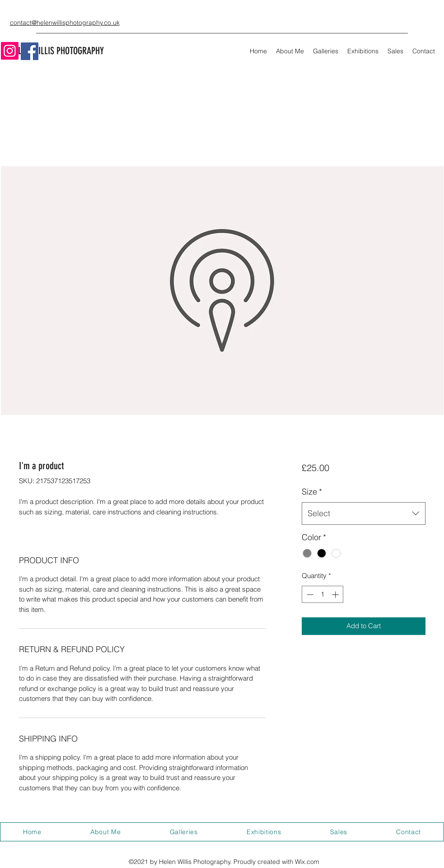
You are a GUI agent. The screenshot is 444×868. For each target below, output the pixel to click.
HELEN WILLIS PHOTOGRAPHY (57, 51)
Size (312, 492)
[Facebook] (30, 51)
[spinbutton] (323, 595)
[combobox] (363, 513)
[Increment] (336, 595)
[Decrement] (309, 595)
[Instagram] (10, 51)
